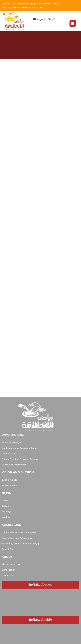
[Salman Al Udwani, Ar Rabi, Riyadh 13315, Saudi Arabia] (40, 630)
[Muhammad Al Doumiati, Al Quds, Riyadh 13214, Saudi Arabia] (40, 595)
